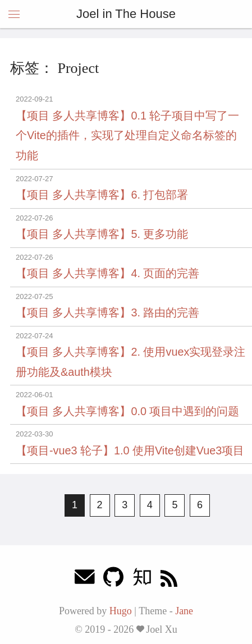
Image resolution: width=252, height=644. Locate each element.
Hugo (121, 611)
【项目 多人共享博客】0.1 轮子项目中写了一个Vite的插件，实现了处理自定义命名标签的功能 (128, 135)
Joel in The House (126, 14)
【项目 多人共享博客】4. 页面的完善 (108, 273)
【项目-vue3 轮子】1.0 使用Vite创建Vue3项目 (130, 450)
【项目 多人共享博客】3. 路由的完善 (108, 312)
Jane (184, 611)
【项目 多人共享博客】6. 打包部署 (102, 195)
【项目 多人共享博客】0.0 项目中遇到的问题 (128, 411)
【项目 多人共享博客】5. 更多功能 (102, 234)
